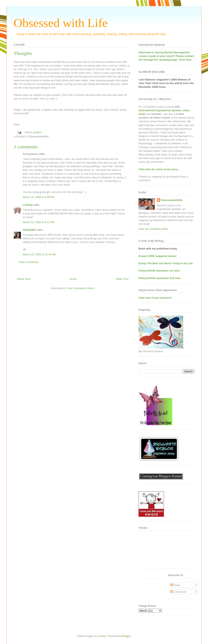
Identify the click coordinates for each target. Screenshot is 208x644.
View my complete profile (153, 229)
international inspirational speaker (160, 110)
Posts (175, 585)
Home (73, 279)
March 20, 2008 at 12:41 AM (39, 254)
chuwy (102, 636)
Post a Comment (29, 262)
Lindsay (28, 205)
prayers (37, 132)
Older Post (122, 279)
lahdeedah (29, 230)
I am (142, 80)
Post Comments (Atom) (81, 288)
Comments (178, 592)
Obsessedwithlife (172, 200)
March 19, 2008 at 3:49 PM (38, 197)
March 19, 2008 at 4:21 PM (38, 222)
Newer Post (23, 279)
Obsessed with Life (61, 23)
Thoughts (23, 53)
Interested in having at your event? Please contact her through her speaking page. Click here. (166, 56)
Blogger (126, 636)
